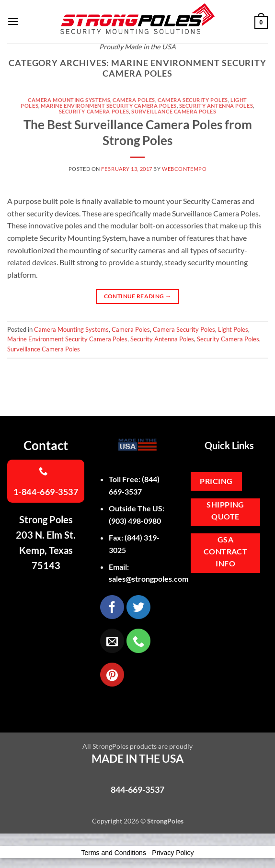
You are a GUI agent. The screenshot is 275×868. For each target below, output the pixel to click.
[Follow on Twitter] (138, 607)
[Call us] (138, 641)
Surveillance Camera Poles (174, 111)
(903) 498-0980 (135, 521)
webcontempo (184, 169)
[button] (13, 21)
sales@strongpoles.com (149, 579)
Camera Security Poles (193, 100)
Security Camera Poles (94, 111)
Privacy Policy (173, 853)
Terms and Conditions (114, 853)
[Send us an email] (112, 641)
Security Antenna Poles (216, 106)
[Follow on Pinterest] (112, 675)
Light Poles (233, 329)
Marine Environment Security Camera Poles (109, 106)
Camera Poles (134, 100)
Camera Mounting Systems (69, 100)
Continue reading (138, 296)
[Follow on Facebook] (112, 607)
